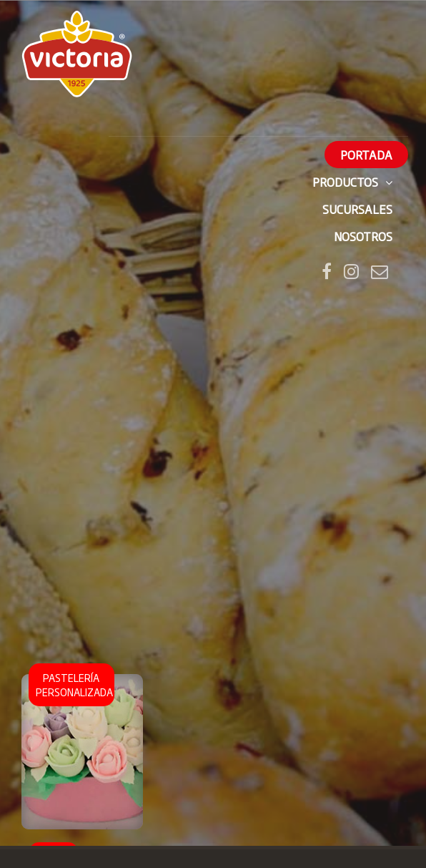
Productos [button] (352, 182)
